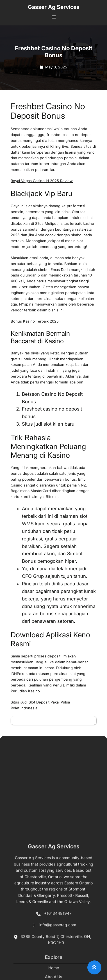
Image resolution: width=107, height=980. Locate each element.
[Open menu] (54, 17)
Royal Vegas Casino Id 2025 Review (42, 181)
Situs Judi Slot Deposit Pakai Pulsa (40, 702)
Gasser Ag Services (54, 7)
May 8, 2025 (56, 67)
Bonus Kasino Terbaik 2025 (35, 321)
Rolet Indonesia (24, 708)
